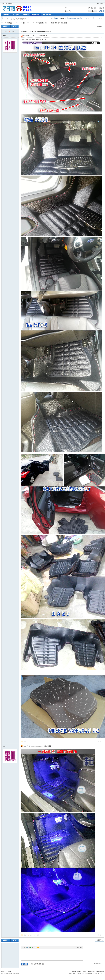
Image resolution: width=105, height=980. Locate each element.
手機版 (79, 972)
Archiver (74, 972)
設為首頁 (4, 3)
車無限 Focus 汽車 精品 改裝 (96, 972)
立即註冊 (101, 11)
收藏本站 (10, 3)
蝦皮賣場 (16, 15)
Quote (33, 947)
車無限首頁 (35, 15)
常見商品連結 (47, 15)
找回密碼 (101, 8)
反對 (38, 935)
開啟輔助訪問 (96, 3)
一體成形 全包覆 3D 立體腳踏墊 (58, 23)
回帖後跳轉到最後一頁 (36, 964)
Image (27, 947)
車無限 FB (7, 15)
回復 (25, 742)
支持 (31, 935)
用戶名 (67, 8)
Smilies (38, 947)
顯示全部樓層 (43, 36)
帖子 (52, 19)
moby (5, 36)
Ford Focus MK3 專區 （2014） (22, 23)
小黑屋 (84, 972)
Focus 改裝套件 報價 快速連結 (73, 19)
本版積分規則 (98, 964)
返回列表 (100, 27)
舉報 (100, 742)
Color (25, 947)
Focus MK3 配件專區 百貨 (40, 23)
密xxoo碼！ (68, 11)
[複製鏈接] (48, 32)
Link (30, 947)
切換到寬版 (100, 3)
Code (35, 947)
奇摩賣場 (26, 15)
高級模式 (80, 947)
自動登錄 (93, 8)
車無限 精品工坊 (2, 23)
